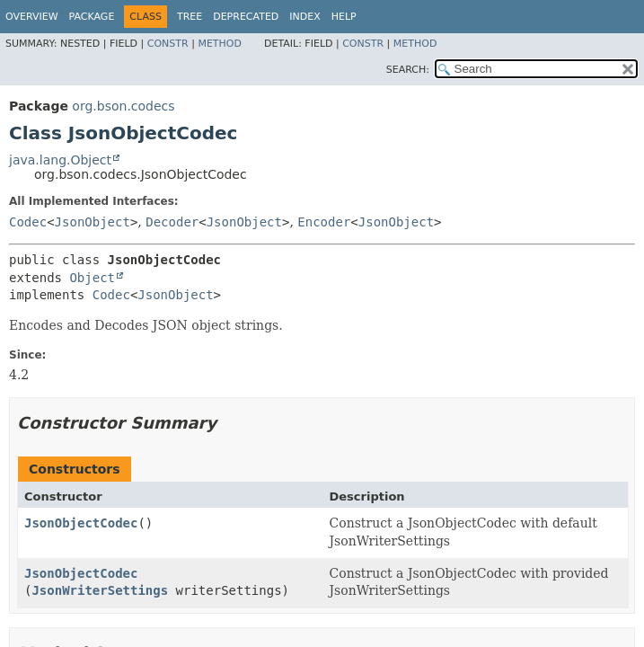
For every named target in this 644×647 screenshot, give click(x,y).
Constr (168, 44)
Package (92, 17)
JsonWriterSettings (100, 590)
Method (220, 44)
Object (92, 278)
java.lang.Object (60, 160)
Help (344, 17)
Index (304, 17)
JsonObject (93, 222)
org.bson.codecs (123, 106)
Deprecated (246, 17)
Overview (32, 17)
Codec (28, 222)
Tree (190, 17)
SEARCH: (408, 70)
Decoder (172, 222)
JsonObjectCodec (81, 523)
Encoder (324, 222)
